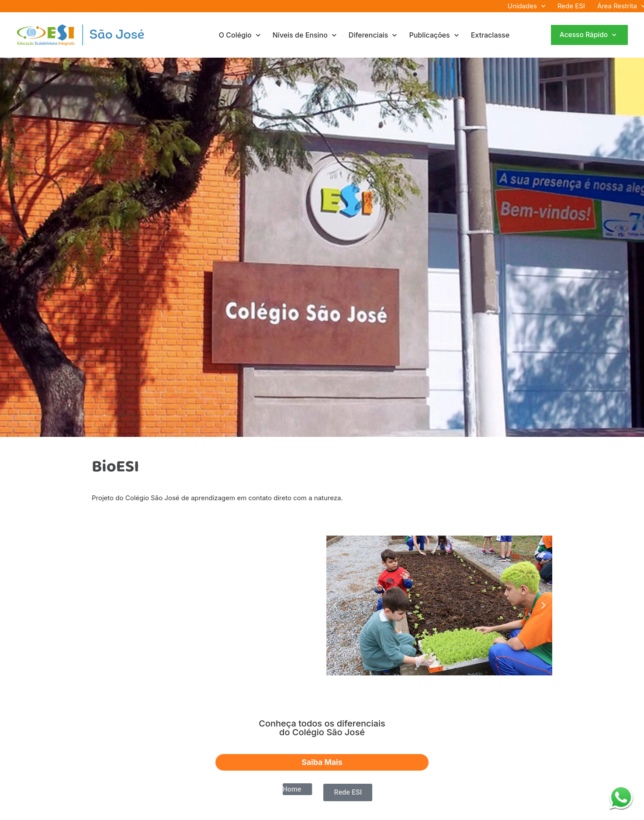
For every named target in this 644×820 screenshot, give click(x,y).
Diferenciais (373, 35)
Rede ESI (571, 6)
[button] (335, 605)
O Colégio (240, 35)
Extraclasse (490, 35)
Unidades (526, 6)
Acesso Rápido (588, 35)
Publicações (434, 35)
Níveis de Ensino (305, 35)
